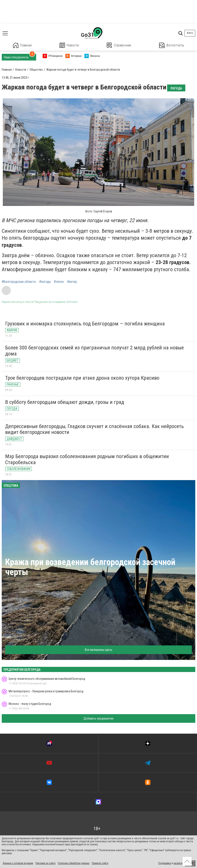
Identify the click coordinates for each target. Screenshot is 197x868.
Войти (190, 33)
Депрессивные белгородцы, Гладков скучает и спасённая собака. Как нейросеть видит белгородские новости (94, 429)
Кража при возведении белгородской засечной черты (90, 567)
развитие (179, 863)
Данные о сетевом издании (18, 863)
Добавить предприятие (99, 718)
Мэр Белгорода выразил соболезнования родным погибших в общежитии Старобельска (87, 459)
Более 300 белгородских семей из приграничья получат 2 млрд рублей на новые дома (94, 351)
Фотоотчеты (172, 45)
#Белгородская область (19, 282)
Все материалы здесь (99, 650)
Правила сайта (100, 863)
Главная (22, 45)
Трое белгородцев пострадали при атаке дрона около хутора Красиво (82, 378)
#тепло (59, 282)
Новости (69, 45)
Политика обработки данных (74, 863)
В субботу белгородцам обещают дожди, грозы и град (65, 402)
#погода (45, 282)
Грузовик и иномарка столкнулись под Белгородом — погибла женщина (85, 324)
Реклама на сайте (45, 863)
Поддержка (165, 863)
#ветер (72, 282)
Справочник (119, 45)
